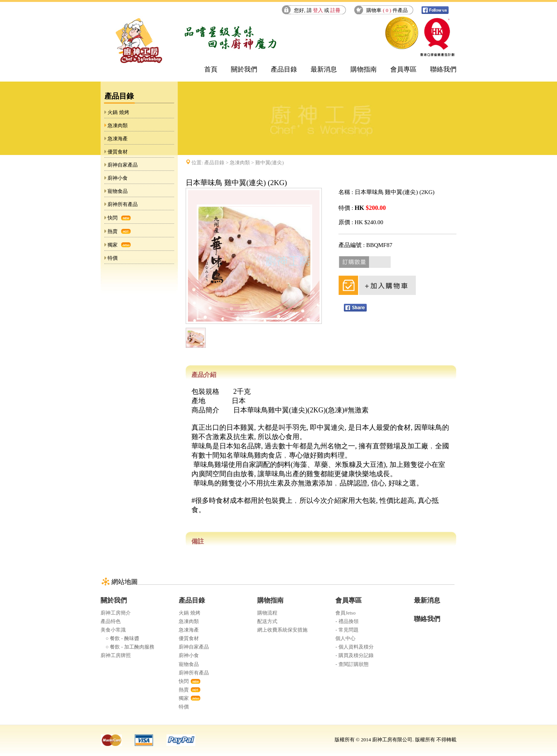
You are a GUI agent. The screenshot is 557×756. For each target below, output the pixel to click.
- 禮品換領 (347, 621)
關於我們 (244, 69)
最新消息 (324, 69)
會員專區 (403, 69)
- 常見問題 (347, 630)
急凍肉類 (118, 125)
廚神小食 (118, 178)
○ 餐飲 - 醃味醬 (120, 638)
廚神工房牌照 (116, 655)
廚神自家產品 (123, 165)
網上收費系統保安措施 (282, 630)
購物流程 (267, 613)
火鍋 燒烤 (118, 112)
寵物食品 (118, 191)
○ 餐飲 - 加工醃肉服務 (127, 647)
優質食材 (118, 152)
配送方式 (267, 621)
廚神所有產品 (123, 204)
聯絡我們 (443, 69)
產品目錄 (284, 69)
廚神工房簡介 (116, 613)
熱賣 (113, 231)
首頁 (211, 69)
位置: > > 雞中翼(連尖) (237, 163)
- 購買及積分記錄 (355, 655)
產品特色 (111, 621)
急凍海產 (118, 139)
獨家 (113, 245)
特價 (113, 258)
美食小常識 (113, 630)
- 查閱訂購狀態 (352, 664)
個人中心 (345, 638)
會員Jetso (345, 613)
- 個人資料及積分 (355, 647)
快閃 (113, 218)
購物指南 (364, 69)
